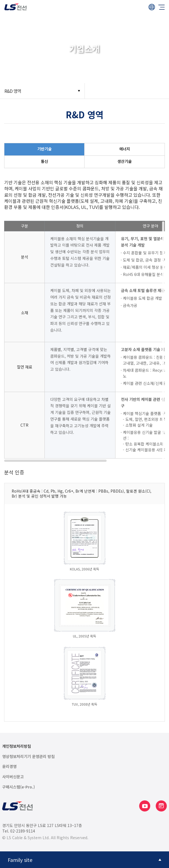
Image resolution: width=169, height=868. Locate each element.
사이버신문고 (13, 777)
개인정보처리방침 (17, 746)
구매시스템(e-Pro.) (19, 787)
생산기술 (125, 161)
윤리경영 (9, 766)
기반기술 (44, 149)
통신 (44, 161)
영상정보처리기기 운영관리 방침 (28, 756)
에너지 (125, 149)
